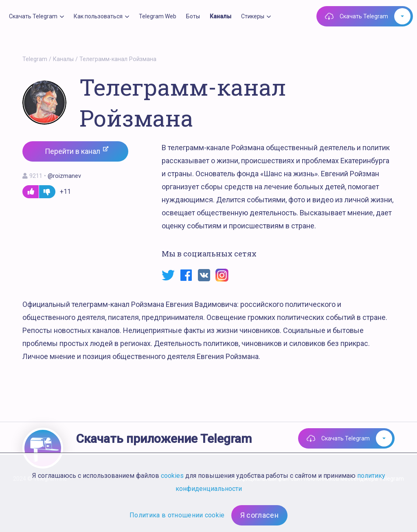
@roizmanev (64, 176)
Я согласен (259, 515)
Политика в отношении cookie (177, 515)
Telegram (35, 59)
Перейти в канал (77, 151)
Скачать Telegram (364, 16)
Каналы (63, 59)
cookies (172, 476)
